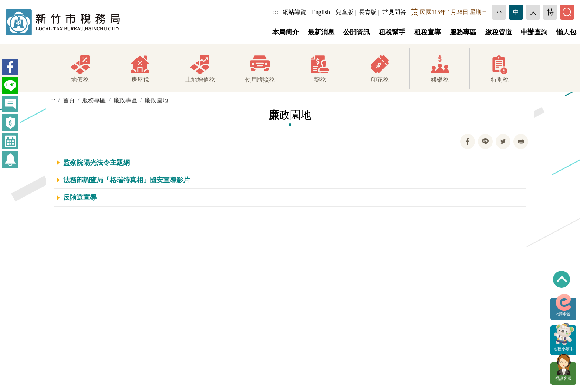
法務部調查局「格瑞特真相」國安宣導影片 (127, 180)
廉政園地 (156, 100)
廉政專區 (125, 100)
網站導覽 (294, 12)
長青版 (368, 12)
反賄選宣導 (80, 197)
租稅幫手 (392, 32)
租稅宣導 (428, 32)
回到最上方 (562, 279)
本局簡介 (286, 32)
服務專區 (463, 32)
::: (276, 12)
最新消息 (321, 32)
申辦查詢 (534, 32)
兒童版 (344, 12)
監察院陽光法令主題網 (97, 163)
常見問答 (394, 12)
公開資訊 (357, 32)
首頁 (69, 100)
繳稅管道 (499, 32)
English (321, 12)
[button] (499, 12)
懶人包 (566, 32)
